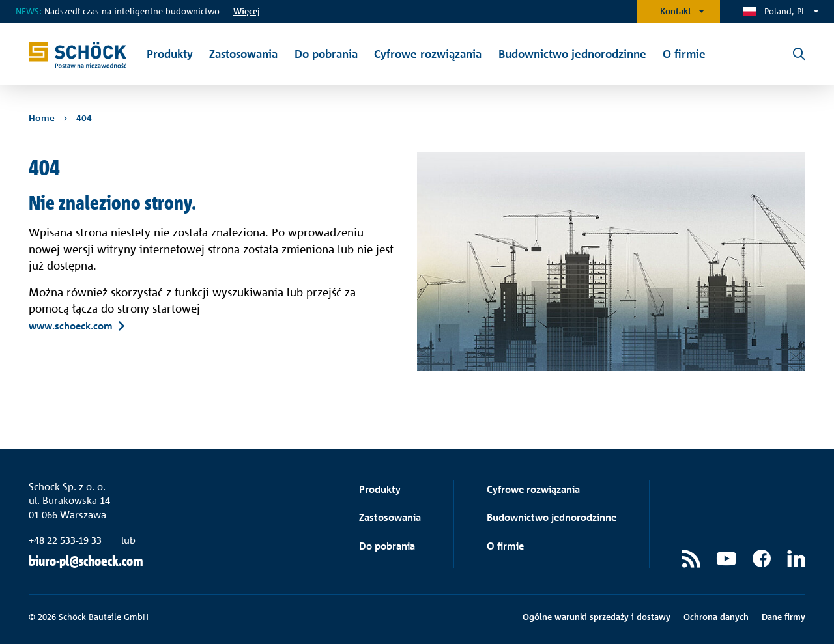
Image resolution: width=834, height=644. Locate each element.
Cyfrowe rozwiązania (533, 489)
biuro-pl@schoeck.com (86, 561)
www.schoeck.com (71, 326)
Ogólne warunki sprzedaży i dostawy (597, 617)
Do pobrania (387, 546)
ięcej (247, 11)
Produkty (380, 489)
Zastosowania (390, 517)
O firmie (505, 546)
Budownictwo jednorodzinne (552, 517)
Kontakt (676, 11)
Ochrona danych (716, 617)
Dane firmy (784, 617)
